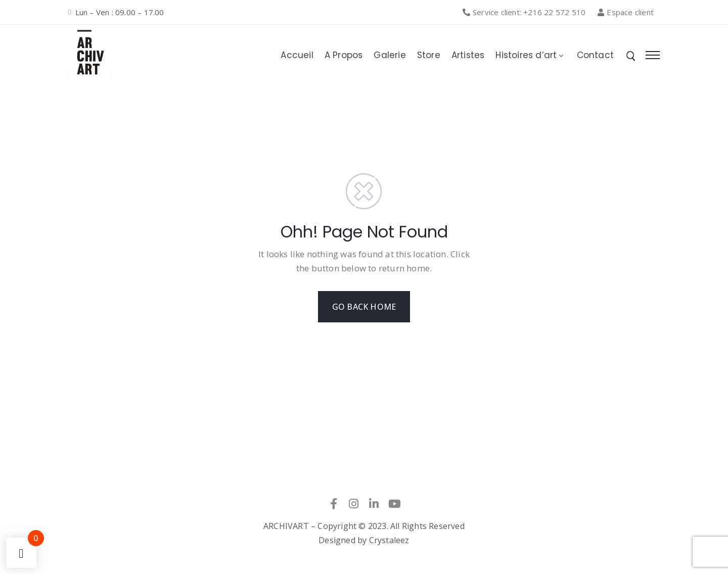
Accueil (297, 55)
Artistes (468, 55)
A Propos (344, 55)
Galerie (390, 55)
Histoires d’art (530, 55)
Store (429, 55)
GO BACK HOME (364, 307)
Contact (595, 55)
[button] (527, 12)
